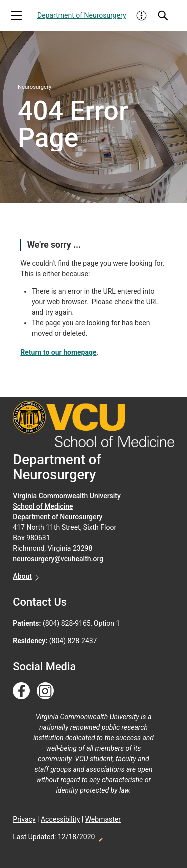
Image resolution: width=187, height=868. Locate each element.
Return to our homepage (58, 352)
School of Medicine (43, 506)
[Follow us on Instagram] (45, 691)
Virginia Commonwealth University (67, 496)
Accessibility (60, 819)
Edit (100, 837)
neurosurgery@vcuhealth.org (58, 559)
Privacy (24, 819)
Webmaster (103, 819)
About (22, 576)
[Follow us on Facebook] (21, 691)
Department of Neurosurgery (82, 15)
